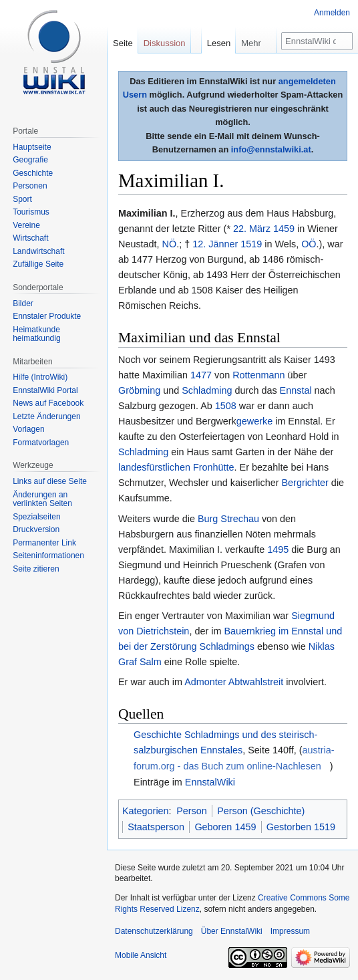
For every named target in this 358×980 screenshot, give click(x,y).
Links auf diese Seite (50, 481)
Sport (22, 199)
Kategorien (146, 811)
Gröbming (139, 390)
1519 (251, 244)
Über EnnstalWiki (232, 931)
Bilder (23, 303)
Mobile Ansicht (141, 955)
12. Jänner (215, 244)
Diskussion (165, 43)
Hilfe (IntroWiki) (40, 377)
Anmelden (332, 13)
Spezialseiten (36, 517)
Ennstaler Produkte (47, 316)
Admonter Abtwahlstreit (234, 682)
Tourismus (31, 212)
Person (192, 811)
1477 (201, 375)
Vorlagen (28, 429)
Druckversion (36, 529)
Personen (30, 186)
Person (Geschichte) (261, 811)
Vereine (26, 225)
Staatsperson (156, 827)
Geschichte (33, 173)
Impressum (290, 931)
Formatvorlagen (41, 443)
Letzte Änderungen (46, 416)
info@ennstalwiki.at (271, 149)
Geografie (30, 160)
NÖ (170, 244)
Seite (123, 43)
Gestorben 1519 (301, 827)
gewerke (254, 421)
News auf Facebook (48, 403)
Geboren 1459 (225, 827)
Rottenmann (258, 375)
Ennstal (296, 390)
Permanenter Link (44, 543)
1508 (226, 406)
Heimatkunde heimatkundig (36, 334)
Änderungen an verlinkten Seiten (42, 499)
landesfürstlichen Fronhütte (176, 467)
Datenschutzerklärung (154, 931)
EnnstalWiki (210, 782)
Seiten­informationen (48, 556)
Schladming (207, 390)
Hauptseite (32, 147)
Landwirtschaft (38, 251)
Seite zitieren (36, 569)
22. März (252, 229)
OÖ (309, 244)
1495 (278, 549)
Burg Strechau (228, 519)
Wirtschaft (30, 238)
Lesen (219, 43)
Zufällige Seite (38, 264)
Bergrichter (305, 483)
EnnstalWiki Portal (45, 390)
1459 (284, 229)
